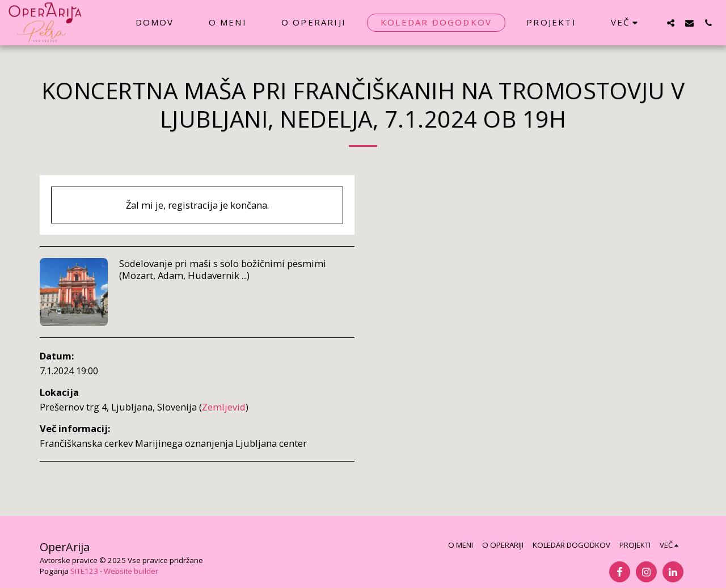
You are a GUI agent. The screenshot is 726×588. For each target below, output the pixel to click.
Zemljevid (224, 407)
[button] (671, 23)
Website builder (131, 571)
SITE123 (84, 571)
